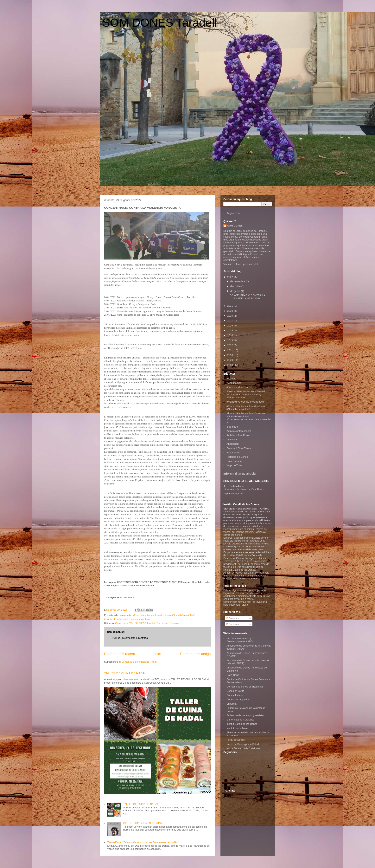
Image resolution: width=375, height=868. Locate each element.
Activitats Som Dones (238, 435)
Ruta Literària (234, 461)
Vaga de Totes (234, 465)
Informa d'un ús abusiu (240, 473)
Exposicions (233, 453)
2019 (230, 316)
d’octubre (236, 286)
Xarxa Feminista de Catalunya (243, 748)
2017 (230, 321)
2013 (230, 340)
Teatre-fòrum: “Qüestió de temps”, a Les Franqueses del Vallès (142, 842)
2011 (230, 350)
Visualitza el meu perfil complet (241, 264)
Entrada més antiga (195, 654)
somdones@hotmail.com (237, 602)
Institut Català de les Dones (242, 724)
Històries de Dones (237, 457)
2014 (230, 335)
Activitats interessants (239, 431)
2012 (230, 345)
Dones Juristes (235, 695)
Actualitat (232, 440)
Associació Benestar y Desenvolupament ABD (239, 640)
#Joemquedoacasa (237, 387)
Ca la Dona (233, 675)
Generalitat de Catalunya (240, 720)
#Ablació (231, 379)
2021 (230, 306)
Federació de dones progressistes (245, 715)
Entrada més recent (120, 654)
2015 (230, 330)
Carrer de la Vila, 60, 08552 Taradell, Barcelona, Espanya (147, 623)
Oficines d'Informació (248, 567)
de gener (236, 291)
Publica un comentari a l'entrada (130, 638)
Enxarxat (231, 704)
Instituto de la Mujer (237, 728)
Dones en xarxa (235, 691)
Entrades (232, 618)
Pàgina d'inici (234, 213)
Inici (157, 654)
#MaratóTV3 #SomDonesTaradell (245, 402)
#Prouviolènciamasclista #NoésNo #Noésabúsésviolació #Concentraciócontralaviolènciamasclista (249, 418)
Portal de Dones (235, 740)
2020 (230, 311)
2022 (230, 277)
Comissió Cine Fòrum (239, 448)
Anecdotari (232, 444)
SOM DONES (235, 226)
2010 (230, 355)
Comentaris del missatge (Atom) (139, 662)
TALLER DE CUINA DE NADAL (125, 673)
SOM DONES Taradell (160, 23)
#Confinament (234, 383)
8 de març (232, 427)
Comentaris (234, 624)
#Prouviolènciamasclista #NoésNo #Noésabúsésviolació (246, 408)
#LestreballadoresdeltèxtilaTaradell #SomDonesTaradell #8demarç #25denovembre (246, 394)
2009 (230, 360)
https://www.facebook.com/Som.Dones (244, 489)
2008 (230, 365)
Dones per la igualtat (238, 699)
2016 (230, 326)
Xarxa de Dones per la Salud (243, 744)
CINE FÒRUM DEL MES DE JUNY (143, 823)
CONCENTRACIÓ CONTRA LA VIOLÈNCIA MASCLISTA (247, 297)
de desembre (238, 281)
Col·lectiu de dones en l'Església (245, 687)
